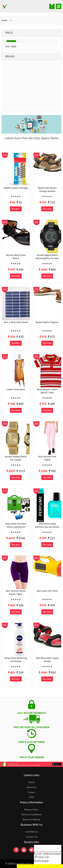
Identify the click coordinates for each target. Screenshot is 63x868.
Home (32, 782)
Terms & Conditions (32, 814)
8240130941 (41, 861)
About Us (32, 787)
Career (32, 792)
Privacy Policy (32, 809)
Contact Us (31, 837)
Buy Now (16, 209)
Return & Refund (32, 819)
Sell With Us (32, 832)
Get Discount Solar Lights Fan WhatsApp (38, 866)
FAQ (32, 797)
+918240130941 (51, 854)
